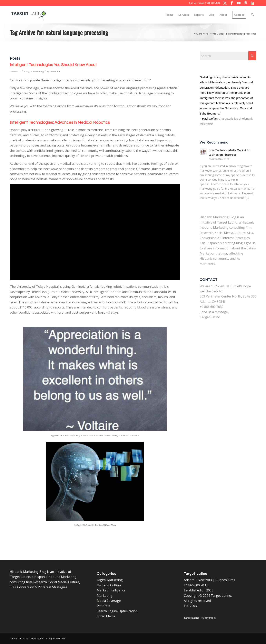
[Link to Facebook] (232, 3)
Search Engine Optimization (117, 611)
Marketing (105, 596)
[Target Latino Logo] (29, 15)
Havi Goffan (55, 71)
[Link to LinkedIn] (252, 3)
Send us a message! (214, 312)
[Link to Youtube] (239, 3)
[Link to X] (225, 3)
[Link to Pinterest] (245, 3)
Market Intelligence (111, 590)
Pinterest (104, 606)
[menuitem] (170, 15)
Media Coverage (109, 601)
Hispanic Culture (109, 585)
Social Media (106, 616)
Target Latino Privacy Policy (200, 618)
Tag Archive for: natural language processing (59, 32)
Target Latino (210, 317)
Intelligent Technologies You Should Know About (53, 65)
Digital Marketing (35, 71)
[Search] (252, 15)
